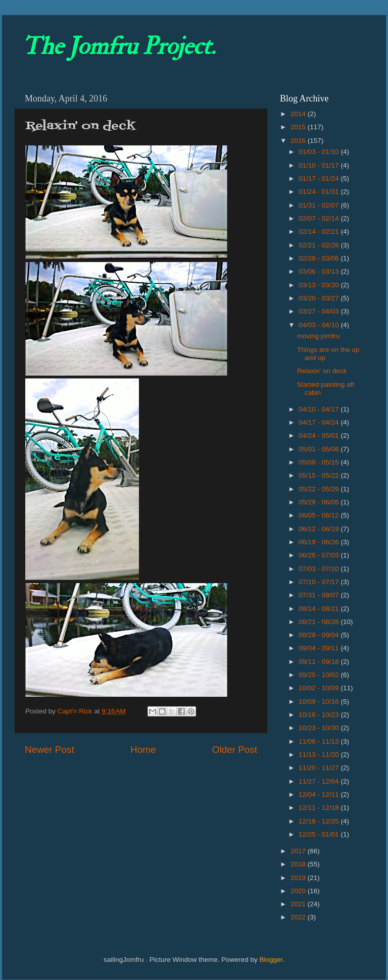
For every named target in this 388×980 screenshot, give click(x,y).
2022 (299, 917)
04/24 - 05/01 (320, 435)
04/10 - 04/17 (320, 409)
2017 (299, 851)
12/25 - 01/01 (320, 834)
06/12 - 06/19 (320, 529)
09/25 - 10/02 (320, 675)
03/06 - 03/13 (320, 271)
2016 (299, 141)
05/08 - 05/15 (320, 462)
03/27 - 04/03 (320, 311)
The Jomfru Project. (119, 46)
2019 (299, 878)
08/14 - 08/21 (320, 609)
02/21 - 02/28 (320, 245)
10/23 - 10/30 (320, 728)
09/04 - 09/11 (320, 648)
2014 (299, 114)
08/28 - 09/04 (320, 635)
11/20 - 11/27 (320, 768)
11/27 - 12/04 (320, 781)
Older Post (235, 750)
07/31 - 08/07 (320, 595)
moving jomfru (319, 336)
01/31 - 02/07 (320, 205)
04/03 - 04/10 (320, 325)
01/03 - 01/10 (320, 152)
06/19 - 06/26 (320, 542)
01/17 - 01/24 (320, 178)
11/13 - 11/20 (320, 755)
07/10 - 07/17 (320, 582)
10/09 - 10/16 (320, 702)
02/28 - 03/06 (320, 258)
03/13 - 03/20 (320, 285)
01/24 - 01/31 (320, 192)
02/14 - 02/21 (320, 231)
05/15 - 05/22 (320, 475)
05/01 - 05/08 (320, 449)
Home (143, 750)
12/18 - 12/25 (320, 821)
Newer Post (50, 750)
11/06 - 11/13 (320, 741)
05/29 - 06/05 (320, 502)
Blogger (271, 960)
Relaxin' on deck (322, 371)
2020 (299, 891)
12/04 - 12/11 (320, 794)
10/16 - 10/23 (320, 715)
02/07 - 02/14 (320, 218)
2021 (299, 904)
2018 (299, 864)
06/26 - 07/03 (320, 555)
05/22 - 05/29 (320, 489)
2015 (299, 127)
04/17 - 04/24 (320, 422)
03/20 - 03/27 (320, 298)
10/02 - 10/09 (320, 688)
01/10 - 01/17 (320, 165)
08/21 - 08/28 (320, 622)
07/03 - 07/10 (320, 569)
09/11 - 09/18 (320, 662)
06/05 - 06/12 (320, 515)
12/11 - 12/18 (320, 808)
